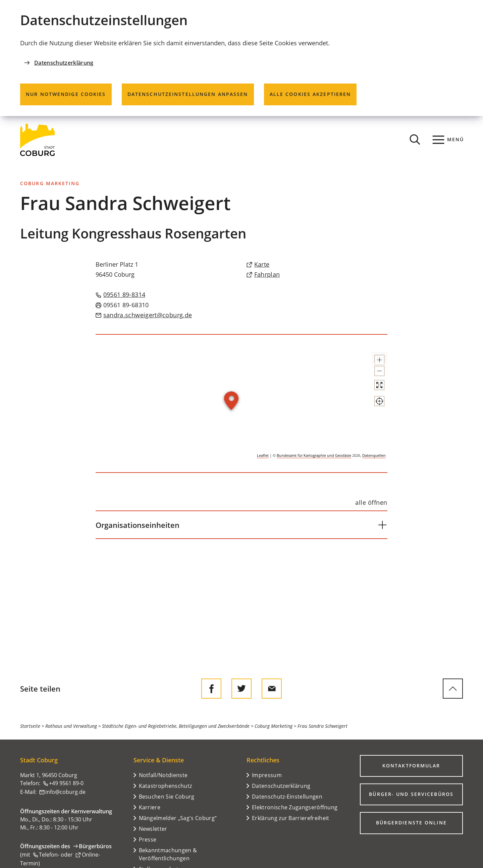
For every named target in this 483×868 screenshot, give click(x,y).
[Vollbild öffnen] (373, 403)
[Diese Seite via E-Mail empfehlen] (272, 689)
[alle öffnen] (371, 502)
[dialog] (241, 58)
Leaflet (263, 455)
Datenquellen (374, 455)
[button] (373, 363)
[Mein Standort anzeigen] (373, 425)
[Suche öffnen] (415, 140)
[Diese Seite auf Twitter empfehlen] (241, 689)
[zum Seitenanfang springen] (453, 689)
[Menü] (448, 140)
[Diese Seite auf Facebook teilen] (211, 689)
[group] (241, 403)
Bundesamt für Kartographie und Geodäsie (314, 455)
